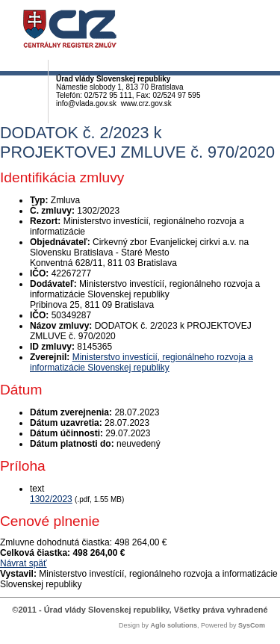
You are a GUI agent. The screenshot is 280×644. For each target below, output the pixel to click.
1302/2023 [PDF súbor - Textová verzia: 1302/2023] (51, 499)
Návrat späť (24, 563)
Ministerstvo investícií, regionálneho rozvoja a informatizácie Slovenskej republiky (141, 362)
